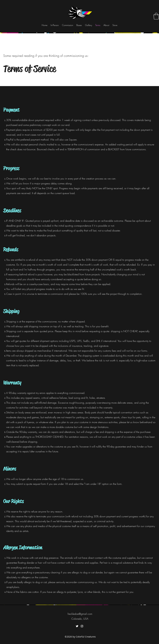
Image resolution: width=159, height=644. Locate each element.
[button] (156, 16)
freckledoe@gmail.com (80, 614)
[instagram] (82, 626)
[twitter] (77, 626)
